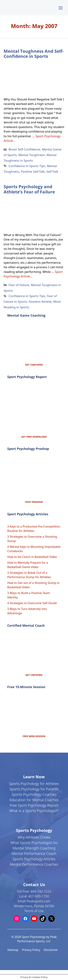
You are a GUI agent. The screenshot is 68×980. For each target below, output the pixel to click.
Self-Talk (52, 171)
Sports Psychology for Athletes (34, 784)
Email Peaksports (30, 901)
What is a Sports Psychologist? (34, 811)
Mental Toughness (32, 155)
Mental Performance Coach (34, 853)
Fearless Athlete (40, 302)
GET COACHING (34, 365)
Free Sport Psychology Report (34, 805)
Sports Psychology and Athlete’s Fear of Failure (29, 189)
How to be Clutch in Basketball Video (32, 557)
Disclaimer (51, 950)
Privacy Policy (31, 950)
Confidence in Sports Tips (27, 166)
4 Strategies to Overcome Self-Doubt (32, 603)
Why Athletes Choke (34, 837)
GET (28, 675)
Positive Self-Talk (33, 171)
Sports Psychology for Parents (34, 789)
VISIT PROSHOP (34, 502)
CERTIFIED (36, 675)
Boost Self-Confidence (24, 149)
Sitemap (13, 950)
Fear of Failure (19, 285)
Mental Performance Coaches (34, 864)
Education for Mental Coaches (34, 800)
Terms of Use (34, 911)
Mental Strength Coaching (34, 848)
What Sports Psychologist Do (34, 843)
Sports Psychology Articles (34, 859)
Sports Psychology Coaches (34, 794)
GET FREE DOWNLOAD (34, 437)
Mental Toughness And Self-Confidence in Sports (34, 54)
